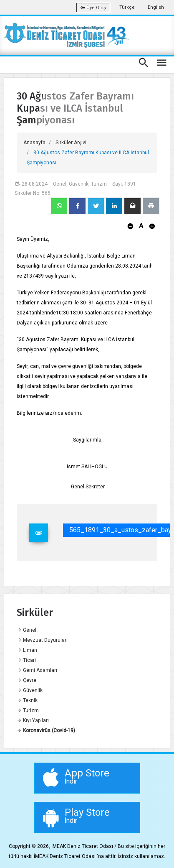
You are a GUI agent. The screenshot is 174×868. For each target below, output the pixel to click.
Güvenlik (30, 690)
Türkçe (127, 7)
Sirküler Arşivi (71, 143)
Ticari (26, 660)
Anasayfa (34, 143)
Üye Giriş (93, 8)
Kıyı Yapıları (33, 720)
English (156, 7)
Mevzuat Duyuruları (42, 640)
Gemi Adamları (37, 670)
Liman (27, 650)
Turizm (28, 710)
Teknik (27, 700)
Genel (26, 630)
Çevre (26, 680)
